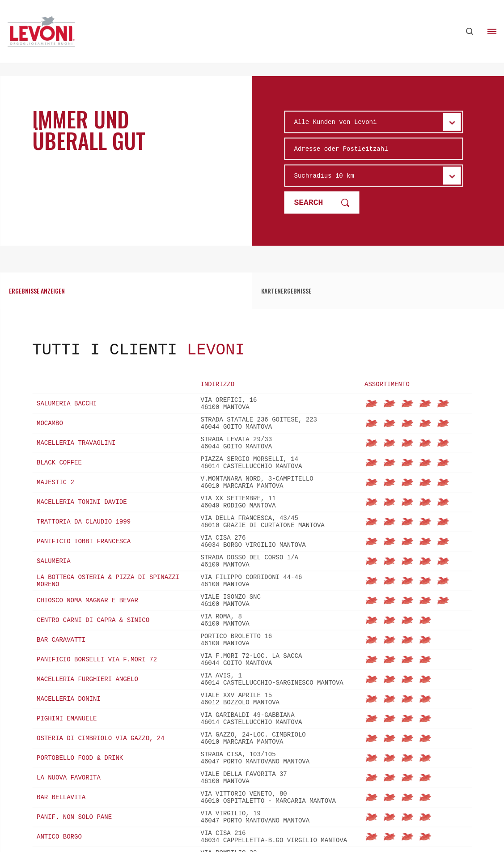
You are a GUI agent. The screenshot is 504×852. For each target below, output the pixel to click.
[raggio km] (374, 175)
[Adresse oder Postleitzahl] (374, 149)
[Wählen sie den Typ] (374, 122)
